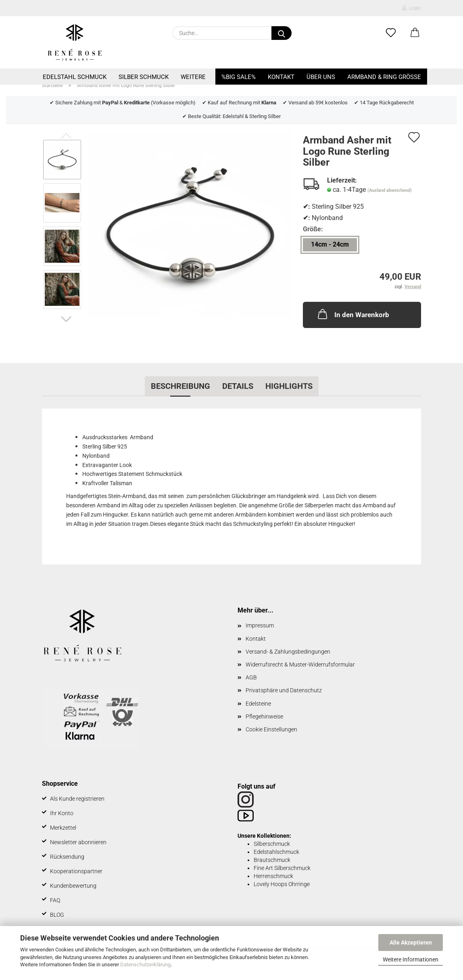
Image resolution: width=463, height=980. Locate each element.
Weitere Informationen (411, 959)
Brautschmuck (272, 860)
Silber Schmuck (144, 77)
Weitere (193, 77)
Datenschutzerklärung (145, 964)
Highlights (289, 386)
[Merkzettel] (391, 33)
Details (238, 386)
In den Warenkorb (353, 314)
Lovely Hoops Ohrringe (282, 884)
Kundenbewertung (73, 886)
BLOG (57, 915)
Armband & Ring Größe (384, 77)
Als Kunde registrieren (77, 799)
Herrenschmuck (273, 876)
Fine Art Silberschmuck (282, 868)
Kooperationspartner (76, 871)
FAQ (55, 900)
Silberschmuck (272, 844)
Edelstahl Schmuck (75, 77)
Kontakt (281, 77)
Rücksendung (67, 857)
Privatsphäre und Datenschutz (284, 690)
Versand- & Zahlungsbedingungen (288, 652)
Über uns (321, 77)
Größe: (313, 229)
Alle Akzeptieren (411, 943)
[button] (415, 33)
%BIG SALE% (239, 77)
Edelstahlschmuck (276, 852)
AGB (251, 677)
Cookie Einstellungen (271, 729)
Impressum (260, 625)
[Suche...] (282, 33)
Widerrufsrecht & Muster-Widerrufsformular (300, 664)
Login (412, 8)
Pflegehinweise (264, 716)
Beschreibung (180, 386)
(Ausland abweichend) (390, 190)
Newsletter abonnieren (78, 842)
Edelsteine (258, 704)
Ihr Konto (62, 813)
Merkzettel (63, 828)
